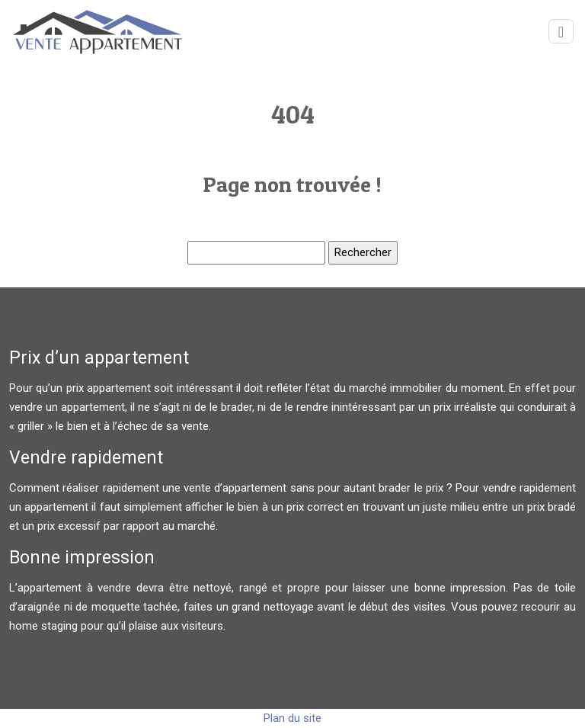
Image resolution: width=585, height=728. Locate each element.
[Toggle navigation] (561, 32)
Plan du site (292, 718)
